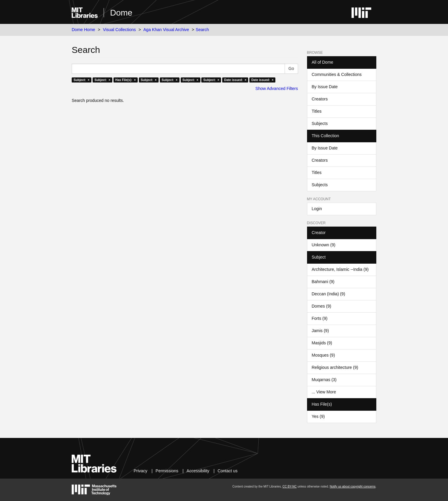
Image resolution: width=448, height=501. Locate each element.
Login (317, 209)
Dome (121, 13)
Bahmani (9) (323, 282)
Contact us (227, 471)
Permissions (167, 471)
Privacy (140, 471)
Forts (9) (320, 318)
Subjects (320, 123)
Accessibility (198, 471)
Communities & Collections (337, 74)
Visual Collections (119, 30)
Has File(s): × (126, 80)
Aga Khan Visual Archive (166, 30)
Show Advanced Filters (277, 88)
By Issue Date (325, 87)
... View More (324, 392)
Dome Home (83, 30)
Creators (320, 99)
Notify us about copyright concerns (353, 487)
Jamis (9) (320, 331)
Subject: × (81, 80)
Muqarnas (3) (324, 380)
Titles (317, 111)
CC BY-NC (290, 487)
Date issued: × (235, 80)
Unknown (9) (324, 245)
